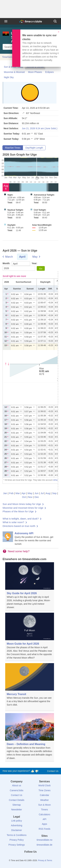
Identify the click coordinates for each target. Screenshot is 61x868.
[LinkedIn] (31, 858)
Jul (42, 493)
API (44, 819)
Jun (37, 493)
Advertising (17, 825)
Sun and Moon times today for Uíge (22, 504)
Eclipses (49, 72)
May (35, 257)
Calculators (44, 814)
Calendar (44, 795)
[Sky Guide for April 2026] (30, 586)
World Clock (44, 785)
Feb (11, 493)
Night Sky (9, 77)
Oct (24, 497)
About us (17, 785)
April (22, 257)
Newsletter (17, 810)
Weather (44, 800)
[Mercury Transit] (30, 687)
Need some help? (19, 551)
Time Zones (44, 790)
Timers (44, 810)
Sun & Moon (44, 805)
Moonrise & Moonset (14, 72)
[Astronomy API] (30, 539)
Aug (48, 493)
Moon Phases (35, 72)
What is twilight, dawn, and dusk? (21, 519)
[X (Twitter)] (25, 858)
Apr (24, 493)
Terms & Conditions (17, 835)
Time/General (9, 57)
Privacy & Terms (45, 860)
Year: (34, 263)
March (9, 257)
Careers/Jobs (17, 790)
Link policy (17, 821)
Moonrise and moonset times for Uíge (23, 508)
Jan (5, 493)
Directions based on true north (19, 526)
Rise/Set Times (13, 148)
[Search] (55, 21)
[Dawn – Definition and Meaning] (30, 737)
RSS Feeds (45, 829)
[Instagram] (36, 858)
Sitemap (17, 805)
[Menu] (6, 21)
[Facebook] (20, 858)
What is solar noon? (13, 522)
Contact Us (53, 771)
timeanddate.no (44, 840)
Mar (18, 493)
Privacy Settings (17, 845)
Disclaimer (17, 830)
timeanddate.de (44, 845)
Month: (7, 263)
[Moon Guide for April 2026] (30, 637)
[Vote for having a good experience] (33, 771)
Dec (37, 497)
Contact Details (17, 800)
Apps (45, 824)
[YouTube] (41, 858)
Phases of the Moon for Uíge (18, 511)
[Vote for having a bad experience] (37, 771)
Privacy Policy (17, 840)
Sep (54, 493)
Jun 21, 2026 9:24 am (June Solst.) (40, 128)
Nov (30, 497)
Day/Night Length (34, 148)
